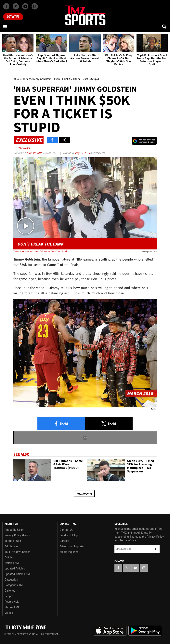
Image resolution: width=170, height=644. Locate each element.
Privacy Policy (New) (17, 535)
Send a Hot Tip (69, 535)
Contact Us (66, 530)
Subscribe (156, 549)
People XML (12, 602)
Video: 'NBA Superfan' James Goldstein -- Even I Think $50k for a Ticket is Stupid (42, 251)
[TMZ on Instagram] (35, 6)
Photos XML (12, 607)
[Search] (164, 26)
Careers (64, 541)
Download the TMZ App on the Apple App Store (110, 631)
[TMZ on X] (16, 6)
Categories (11, 580)
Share (61, 424)
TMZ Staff (24, 148)
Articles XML (12, 563)
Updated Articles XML (18, 574)
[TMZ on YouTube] (135, 568)
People (9, 596)
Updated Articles (15, 568)
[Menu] (6, 26)
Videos (9, 613)
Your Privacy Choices (17, 552)
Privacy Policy (155, 537)
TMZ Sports (84, 493)
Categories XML (14, 585)
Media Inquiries (69, 552)
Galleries (10, 591)
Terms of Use (13, 541)
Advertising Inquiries (72, 546)
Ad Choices (12, 546)
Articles (9, 557)
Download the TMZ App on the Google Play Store (145, 631)
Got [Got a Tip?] (13, 17)
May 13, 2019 (82, 153)
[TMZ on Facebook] (6, 6)
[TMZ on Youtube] (25, 6)
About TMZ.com (14, 530)
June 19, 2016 (34, 153)
